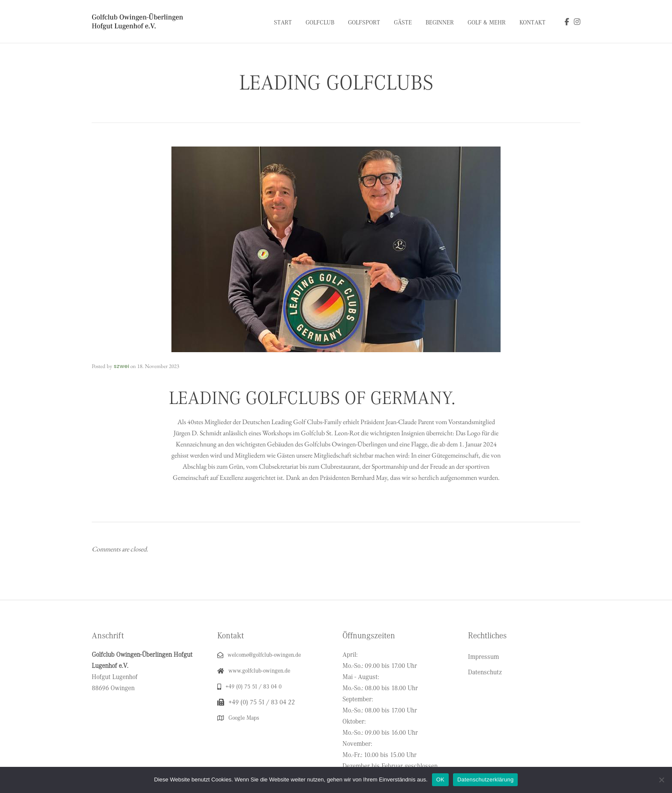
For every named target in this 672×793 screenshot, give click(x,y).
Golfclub (320, 22)
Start (283, 22)
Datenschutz (485, 672)
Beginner (440, 22)
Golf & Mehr (487, 22)
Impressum (483, 657)
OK (440, 780)
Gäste (403, 22)
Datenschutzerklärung (485, 780)
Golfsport (364, 22)
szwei (121, 366)
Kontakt (532, 22)
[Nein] (661, 780)
